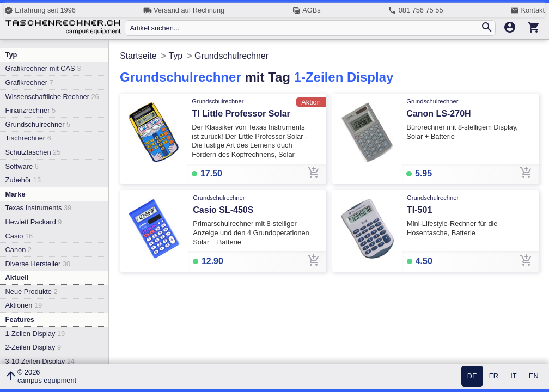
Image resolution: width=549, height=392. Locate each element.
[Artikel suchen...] (305, 28)
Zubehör (23, 180)
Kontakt (527, 10)
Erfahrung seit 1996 (40, 10)
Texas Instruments (39, 208)
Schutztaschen (33, 152)
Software (22, 166)
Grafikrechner (29, 82)
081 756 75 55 (415, 10)
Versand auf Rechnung (184, 10)
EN (534, 376)
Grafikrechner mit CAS (43, 68)
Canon (19, 250)
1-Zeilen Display (35, 333)
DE (472, 376)
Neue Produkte (32, 292)
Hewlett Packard (34, 222)
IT (513, 376)
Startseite (138, 56)
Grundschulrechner (38, 124)
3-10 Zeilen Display (40, 361)
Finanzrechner (30, 110)
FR (494, 376)
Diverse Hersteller (38, 264)
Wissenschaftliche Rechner (52, 97)
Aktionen (24, 305)
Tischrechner (28, 138)
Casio (19, 236)
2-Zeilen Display (33, 347)
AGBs (306, 10)
